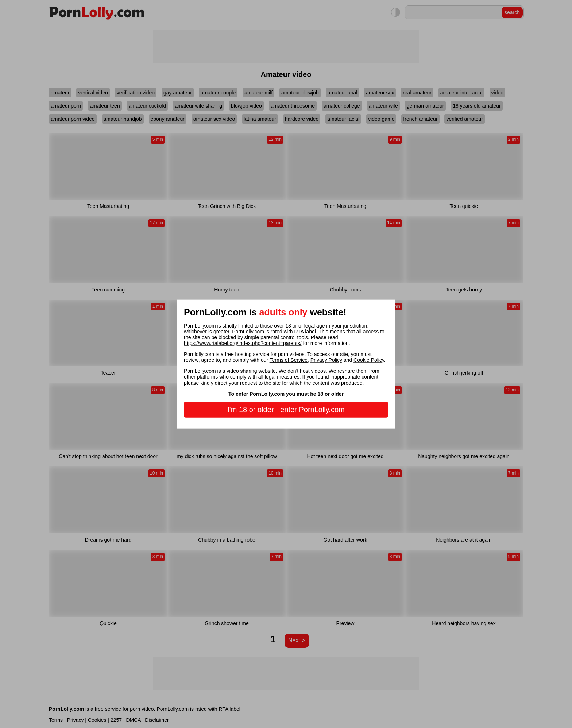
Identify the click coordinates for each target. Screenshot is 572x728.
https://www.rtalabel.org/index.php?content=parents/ (243, 343)
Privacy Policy (326, 360)
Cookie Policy (369, 360)
